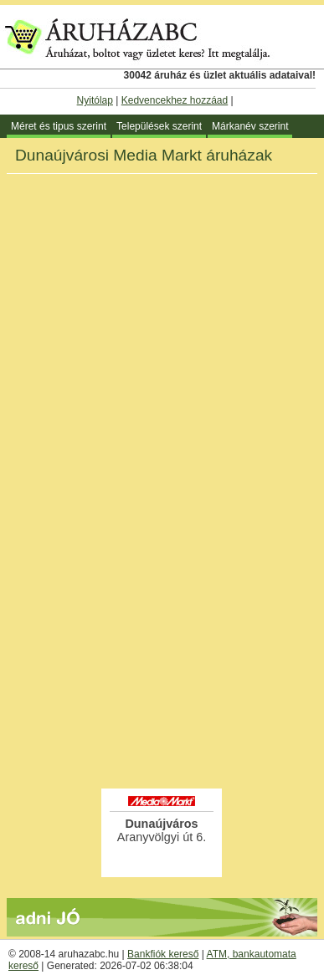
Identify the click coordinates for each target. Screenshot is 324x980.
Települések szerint (159, 126)
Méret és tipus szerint (59, 126)
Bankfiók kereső (163, 954)
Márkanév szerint (250, 126)
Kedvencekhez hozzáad (175, 100)
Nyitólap (95, 100)
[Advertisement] (162, 616)
